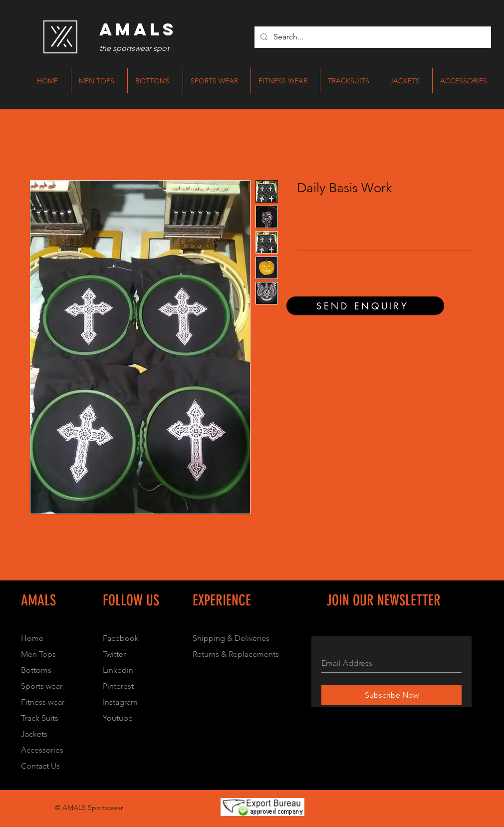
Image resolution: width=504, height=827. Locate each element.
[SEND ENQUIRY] (365, 306)
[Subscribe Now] (391, 695)
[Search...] (372, 37)
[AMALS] (138, 29)
